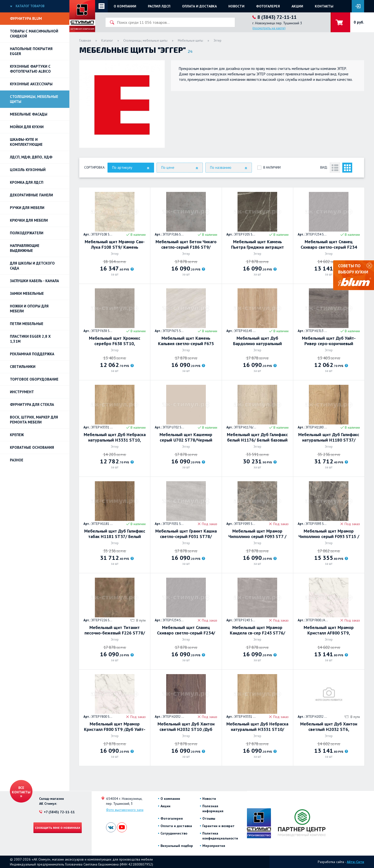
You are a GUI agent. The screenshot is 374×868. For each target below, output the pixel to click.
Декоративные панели (31, 195)
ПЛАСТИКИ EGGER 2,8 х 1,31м (30, 339)
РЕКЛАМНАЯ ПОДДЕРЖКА (32, 354)
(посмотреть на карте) (269, 28)
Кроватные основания (32, 447)
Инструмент (22, 392)
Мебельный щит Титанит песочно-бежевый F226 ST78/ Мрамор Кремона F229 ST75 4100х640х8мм (115, 630)
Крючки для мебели (29, 220)
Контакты (324, 6)
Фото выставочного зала (125, 810)
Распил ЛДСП (159, 6)
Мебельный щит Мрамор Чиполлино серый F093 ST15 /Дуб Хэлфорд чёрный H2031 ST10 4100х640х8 (329, 534)
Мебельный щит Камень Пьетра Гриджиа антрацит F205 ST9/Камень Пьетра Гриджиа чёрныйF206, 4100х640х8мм (257, 244)
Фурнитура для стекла (32, 404)
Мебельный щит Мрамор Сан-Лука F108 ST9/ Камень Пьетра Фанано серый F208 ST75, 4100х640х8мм (115, 244)
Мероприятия (214, 846)
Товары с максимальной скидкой (34, 34)
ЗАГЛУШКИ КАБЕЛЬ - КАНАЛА (34, 281)
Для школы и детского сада (32, 266)
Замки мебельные (27, 293)
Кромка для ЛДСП (27, 182)
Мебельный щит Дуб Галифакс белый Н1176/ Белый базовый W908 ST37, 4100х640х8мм (257, 437)
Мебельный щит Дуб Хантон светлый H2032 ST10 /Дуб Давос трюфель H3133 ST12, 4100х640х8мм (186, 727)
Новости (236, 6)
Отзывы (209, 818)
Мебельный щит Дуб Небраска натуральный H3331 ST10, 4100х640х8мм (115, 437)
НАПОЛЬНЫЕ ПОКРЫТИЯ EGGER (31, 51)
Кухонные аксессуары (31, 84)
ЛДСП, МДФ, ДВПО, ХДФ (31, 157)
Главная (85, 41)
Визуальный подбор (177, 846)
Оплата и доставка (199, 6)
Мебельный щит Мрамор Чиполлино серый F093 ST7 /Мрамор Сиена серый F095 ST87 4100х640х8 (257, 534)
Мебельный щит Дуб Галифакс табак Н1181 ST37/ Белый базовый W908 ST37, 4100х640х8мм (115, 534)
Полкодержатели (27, 233)
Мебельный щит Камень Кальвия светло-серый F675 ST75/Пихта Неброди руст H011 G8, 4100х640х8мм (186, 341)
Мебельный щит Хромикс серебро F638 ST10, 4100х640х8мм (115, 341)
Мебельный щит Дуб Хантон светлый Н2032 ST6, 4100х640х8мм (329, 727)
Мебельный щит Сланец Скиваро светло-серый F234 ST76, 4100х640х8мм (329, 244)
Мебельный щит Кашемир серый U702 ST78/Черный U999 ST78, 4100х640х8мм (186, 437)
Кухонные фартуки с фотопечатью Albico (30, 69)
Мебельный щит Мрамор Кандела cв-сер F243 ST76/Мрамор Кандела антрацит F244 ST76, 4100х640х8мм (257, 630)
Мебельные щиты (190, 41)
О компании (125, 6)
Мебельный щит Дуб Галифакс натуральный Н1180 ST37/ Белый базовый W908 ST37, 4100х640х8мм (329, 437)
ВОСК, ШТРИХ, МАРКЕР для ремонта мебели (34, 420)
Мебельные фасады (29, 114)
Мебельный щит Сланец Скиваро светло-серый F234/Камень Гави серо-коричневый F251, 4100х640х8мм (186, 630)
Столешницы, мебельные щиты (34, 99)
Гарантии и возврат (218, 826)
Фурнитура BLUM (26, 18)
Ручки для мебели (27, 208)
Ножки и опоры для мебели (29, 309)
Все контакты (21, 790)
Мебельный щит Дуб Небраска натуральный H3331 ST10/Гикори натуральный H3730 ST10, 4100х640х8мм (257, 727)
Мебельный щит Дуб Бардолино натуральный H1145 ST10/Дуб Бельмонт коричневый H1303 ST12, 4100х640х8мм (257, 341)
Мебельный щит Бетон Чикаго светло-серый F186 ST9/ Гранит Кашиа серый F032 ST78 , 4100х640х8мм (186, 244)
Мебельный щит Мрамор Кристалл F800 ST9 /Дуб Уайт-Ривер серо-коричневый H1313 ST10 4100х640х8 (115, 727)
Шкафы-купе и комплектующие (26, 142)
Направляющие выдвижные (25, 248)
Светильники (23, 367)
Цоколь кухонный (28, 170)
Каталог (107, 41)
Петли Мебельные (27, 324)
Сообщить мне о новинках (58, 828)
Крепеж (17, 435)
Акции (297, 6)
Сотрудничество (174, 833)
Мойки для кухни (27, 127)
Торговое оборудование (34, 379)
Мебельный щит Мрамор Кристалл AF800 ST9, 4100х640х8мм (329, 630)
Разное (17, 460)
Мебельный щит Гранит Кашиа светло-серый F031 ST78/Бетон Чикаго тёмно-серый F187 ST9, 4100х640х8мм (186, 534)
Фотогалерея (268, 6)
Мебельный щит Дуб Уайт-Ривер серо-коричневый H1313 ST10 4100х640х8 (329, 341)
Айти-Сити (355, 862)
